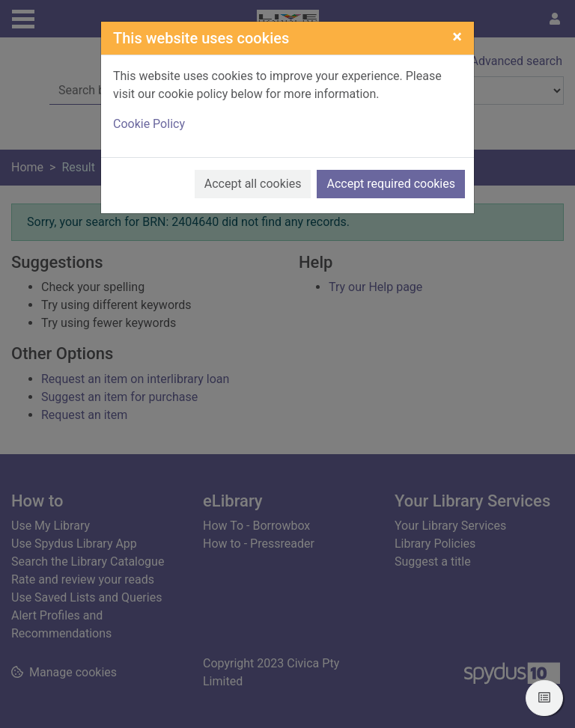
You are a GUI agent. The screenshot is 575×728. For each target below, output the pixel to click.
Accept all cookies (253, 184)
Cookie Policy (149, 124)
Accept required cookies (391, 184)
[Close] (457, 37)
